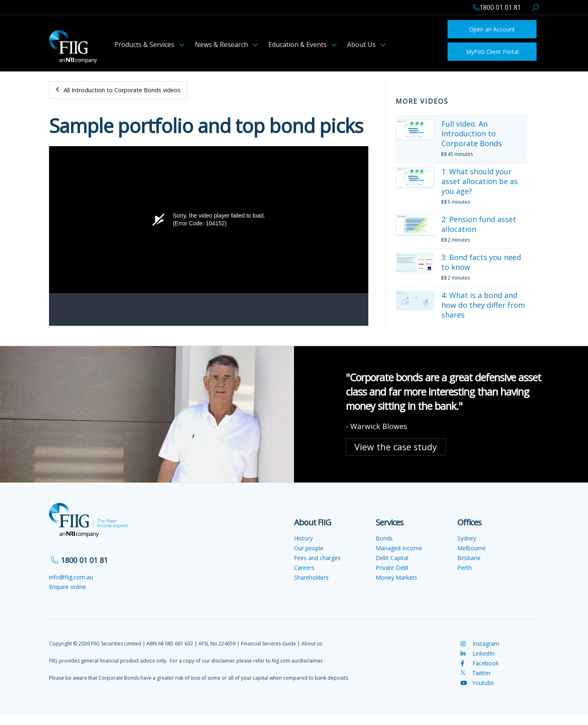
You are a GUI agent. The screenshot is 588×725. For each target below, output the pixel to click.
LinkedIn (478, 653)
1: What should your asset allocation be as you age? (480, 181)
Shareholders (311, 577)
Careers (304, 568)
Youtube (477, 683)
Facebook (480, 663)
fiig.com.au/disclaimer (297, 661)
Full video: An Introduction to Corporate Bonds (472, 133)
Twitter (476, 673)
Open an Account (492, 29)
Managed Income (399, 548)
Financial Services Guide (268, 644)
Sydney (467, 538)
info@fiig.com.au (71, 577)
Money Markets (396, 577)
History (303, 538)
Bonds (384, 538)
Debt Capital (392, 558)
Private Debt (392, 568)
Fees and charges (317, 558)
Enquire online (68, 587)
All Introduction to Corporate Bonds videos (122, 90)
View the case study (396, 447)
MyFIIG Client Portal (492, 52)
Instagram (480, 644)
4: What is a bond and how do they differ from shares (483, 305)
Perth (464, 568)
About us (312, 644)
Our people (309, 548)
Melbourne (472, 548)
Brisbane (469, 558)
